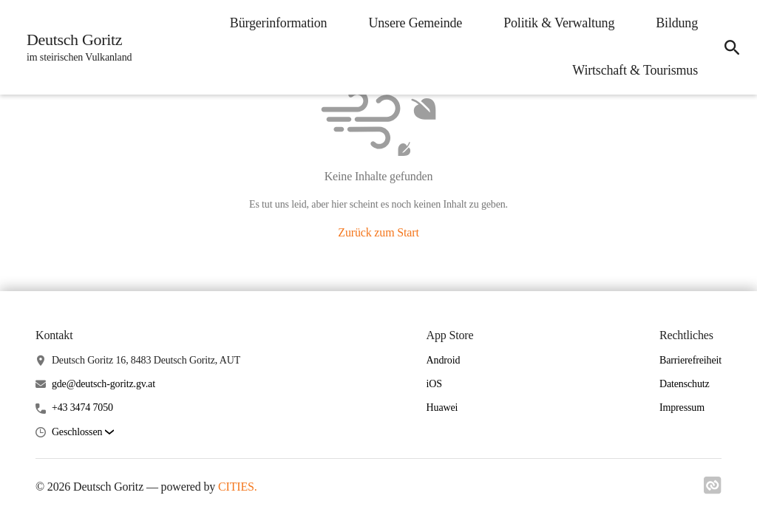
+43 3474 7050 (82, 407)
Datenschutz (685, 384)
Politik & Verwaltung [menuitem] (559, 23)
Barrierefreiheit (690, 360)
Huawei (442, 407)
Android (444, 360)
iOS (434, 384)
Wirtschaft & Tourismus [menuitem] (635, 70)
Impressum (682, 407)
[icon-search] (732, 47)
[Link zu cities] (713, 490)
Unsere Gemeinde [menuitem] (415, 23)
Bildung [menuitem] (677, 23)
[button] (83, 433)
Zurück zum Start (378, 232)
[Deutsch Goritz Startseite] (75, 47)
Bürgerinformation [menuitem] (279, 23)
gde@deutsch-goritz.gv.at (103, 384)
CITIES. (238, 487)
